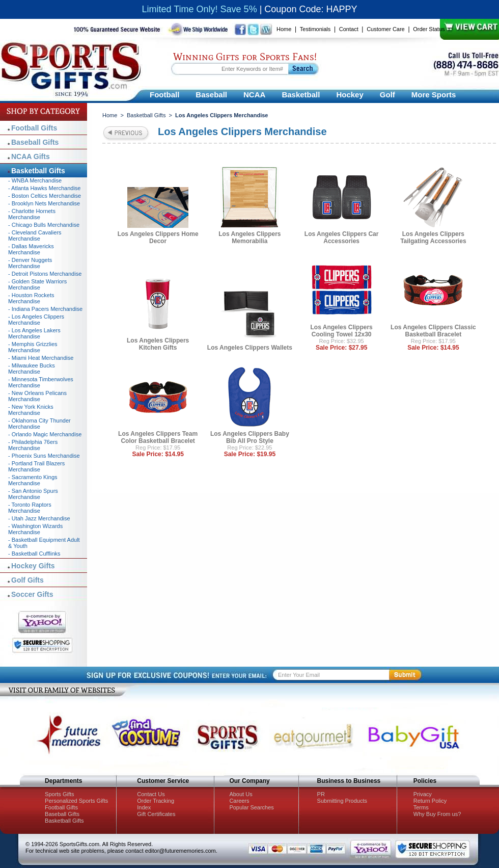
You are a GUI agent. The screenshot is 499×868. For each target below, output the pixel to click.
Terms (421, 807)
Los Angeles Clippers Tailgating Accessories (433, 238)
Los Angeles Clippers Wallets (250, 348)
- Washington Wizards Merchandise (35, 529)
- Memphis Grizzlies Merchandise (33, 347)
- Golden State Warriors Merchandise (37, 284)
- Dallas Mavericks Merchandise (31, 249)
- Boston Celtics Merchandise (45, 196)
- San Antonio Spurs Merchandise (33, 494)
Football (164, 95)
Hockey (350, 95)
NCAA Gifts (31, 156)
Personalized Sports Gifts (76, 801)
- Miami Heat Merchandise (41, 358)
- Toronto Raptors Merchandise (30, 508)
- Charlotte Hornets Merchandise (32, 214)
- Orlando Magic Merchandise (45, 434)
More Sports (434, 95)
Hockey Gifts (33, 566)
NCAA (254, 95)
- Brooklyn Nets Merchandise (44, 203)
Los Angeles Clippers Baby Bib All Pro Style (250, 437)
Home (284, 29)
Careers (239, 801)
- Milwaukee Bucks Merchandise (32, 369)
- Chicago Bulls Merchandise (44, 225)
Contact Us (151, 794)
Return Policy (430, 801)
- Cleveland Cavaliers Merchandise (35, 235)
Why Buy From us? (437, 814)
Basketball (301, 95)
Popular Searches (251, 807)
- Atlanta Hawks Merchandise (44, 188)
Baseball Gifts (35, 142)
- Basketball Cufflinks (34, 554)
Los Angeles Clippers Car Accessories (342, 238)
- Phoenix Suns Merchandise (44, 456)
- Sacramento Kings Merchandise (33, 480)
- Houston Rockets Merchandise (31, 298)
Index (144, 807)
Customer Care (386, 29)
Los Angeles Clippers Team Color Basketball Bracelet (158, 437)
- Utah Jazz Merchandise (39, 518)
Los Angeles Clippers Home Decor (158, 238)
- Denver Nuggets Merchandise (30, 263)
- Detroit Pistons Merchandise (45, 274)
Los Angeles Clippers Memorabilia (249, 238)
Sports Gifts (59, 794)
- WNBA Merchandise (35, 180)
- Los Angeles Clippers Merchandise (36, 320)
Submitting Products (342, 801)
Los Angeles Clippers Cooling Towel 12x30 (342, 331)
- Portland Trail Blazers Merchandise (36, 466)
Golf (387, 95)
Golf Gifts (27, 580)
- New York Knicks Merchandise (31, 410)
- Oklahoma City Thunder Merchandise (39, 424)
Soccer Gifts (32, 594)
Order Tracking (156, 801)
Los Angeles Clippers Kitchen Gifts (158, 344)
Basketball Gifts (146, 115)
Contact (349, 29)
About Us (241, 794)
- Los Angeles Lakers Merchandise (34, 333)
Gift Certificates (156, 814)
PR (321, 794)
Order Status (429, 29)
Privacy (423, 794)
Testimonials (315, 29)
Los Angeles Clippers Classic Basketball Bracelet (433, 331)
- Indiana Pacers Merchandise (45, 309)
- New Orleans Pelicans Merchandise (37, 396)
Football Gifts (34, 128)
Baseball (211, 95)
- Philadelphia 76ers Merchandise (33, 445)
